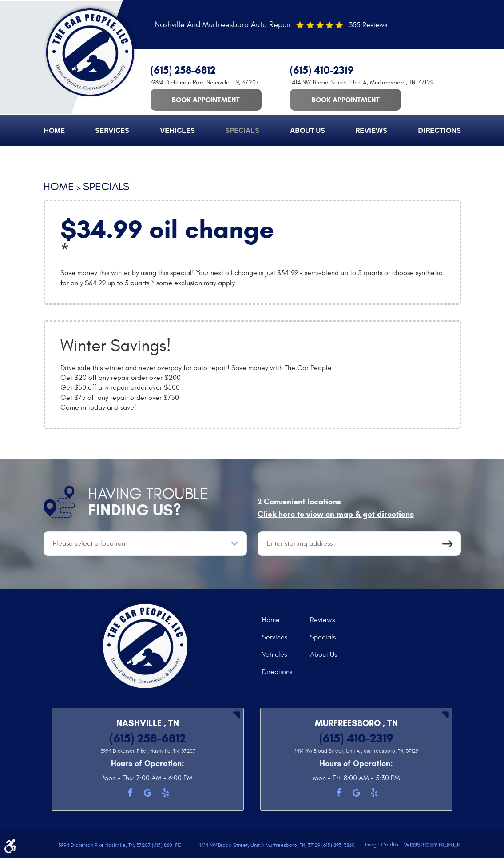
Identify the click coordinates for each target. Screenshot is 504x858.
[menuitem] (54, 131)
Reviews (371, 131)
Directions (439, 131)
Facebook (130, 793)
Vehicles (177, 131)
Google (148, 793)
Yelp (166, 793)
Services (112, 131)
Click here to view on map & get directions (336, 514)
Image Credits (382, 845)
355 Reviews (368, 25)
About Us (308, 131)
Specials (242, 131)
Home (54, 131)
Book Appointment (206, 100)
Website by (432, 845)
